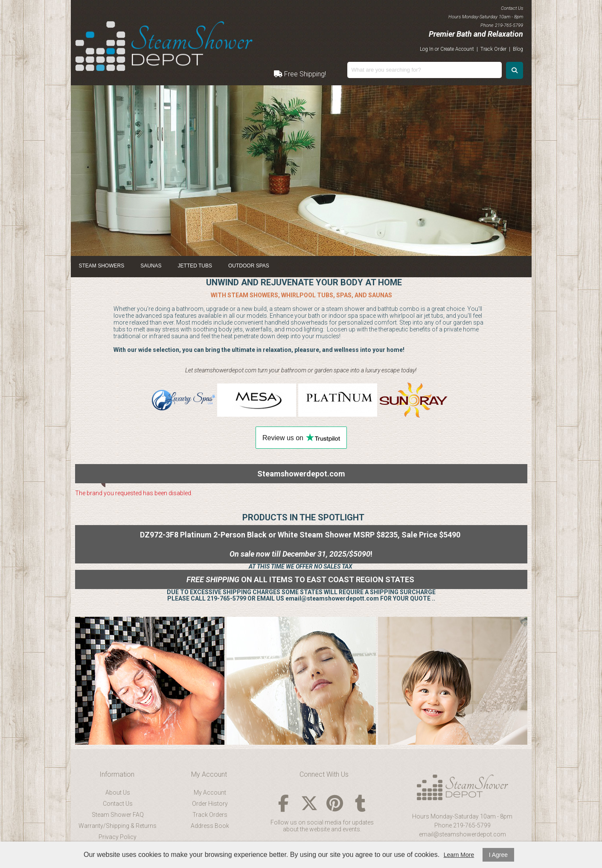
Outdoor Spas (249, 266)
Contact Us (118, 804)
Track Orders (210, 815)
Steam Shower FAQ (118, 815)
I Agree (498, 855)
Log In (427, 49)
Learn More (459, 855)
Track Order (493, 49)
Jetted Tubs (195, 266)
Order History (210, 804)
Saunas (151, 266)
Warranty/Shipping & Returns (118, 826)
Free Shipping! (300, 74)
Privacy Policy (118, 837)
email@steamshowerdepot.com (462, 834)
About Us (118, 793)
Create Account (457, 49)
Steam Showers (102, 266)
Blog (518, 49)
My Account (210, 793)
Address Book (210, 826)
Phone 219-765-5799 (462, 825)
